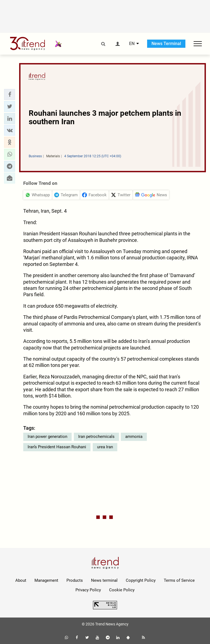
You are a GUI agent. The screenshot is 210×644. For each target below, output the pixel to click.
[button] (10, 94)
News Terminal (166, 44)
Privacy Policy (88, 590)
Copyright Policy (141, 580)
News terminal (104, 580)
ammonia (134, 437)
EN (132, 44)
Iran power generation (47, 437)
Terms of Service (179, 580)
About (21, 580)
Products (75, 580)
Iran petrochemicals (96, 437)
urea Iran (105, 447)
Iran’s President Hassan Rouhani (57, 447)
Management (46, 580)
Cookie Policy (122, 590)
